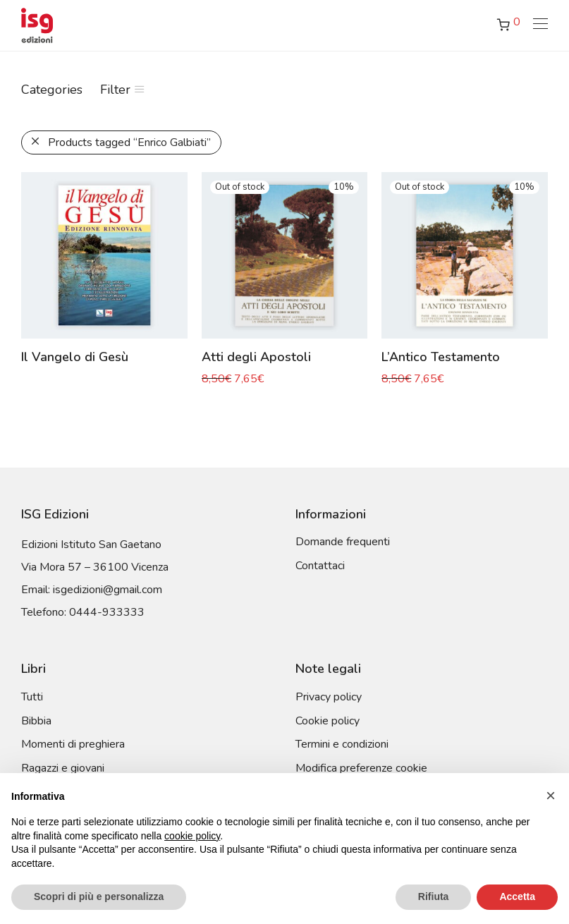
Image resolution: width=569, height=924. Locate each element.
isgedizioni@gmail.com (108, 590)
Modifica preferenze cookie (361, 768)
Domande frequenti (343, 542)
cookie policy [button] (192, 836)
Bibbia (36, 721)
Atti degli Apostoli (256, 357)
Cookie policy (328, 721)
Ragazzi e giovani (63, 768)
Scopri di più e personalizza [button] (99, 896)
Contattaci (320, 566)
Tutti (32, 697)
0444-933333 (107, 612)
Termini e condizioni (342, 744)
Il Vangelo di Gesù (75, 357)
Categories (52, 90)
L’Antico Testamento (441, 357)
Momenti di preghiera (73, 744)
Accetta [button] (517, 896)
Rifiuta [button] (434, 896)
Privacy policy (329, 697)
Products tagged (129, 142)
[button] (551, 796)
